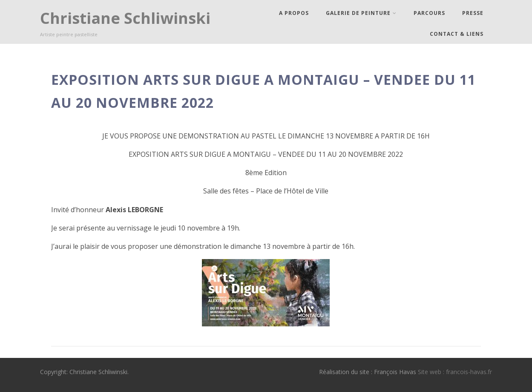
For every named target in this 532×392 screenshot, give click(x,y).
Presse (473, 13)
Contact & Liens (457, 34)
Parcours (429, 13)
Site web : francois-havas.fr (455, 372)
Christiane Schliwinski (125, 18)
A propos (294, 13)
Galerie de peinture (361, 13)
